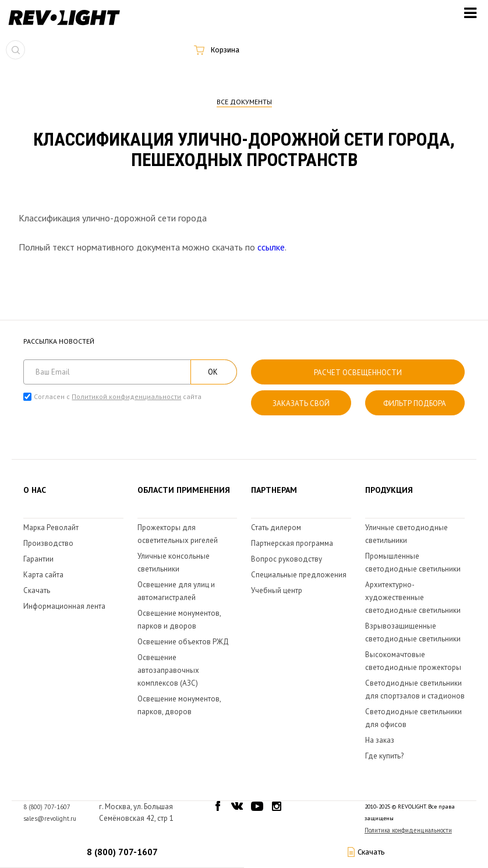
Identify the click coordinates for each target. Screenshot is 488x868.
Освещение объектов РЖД (183, 642)
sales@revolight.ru (50, 818)
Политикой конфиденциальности (126, 396)
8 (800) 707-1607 (122, 852)
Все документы (244, 102)
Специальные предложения (299, 575)
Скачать (37, 590)
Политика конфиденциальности (408, 830)
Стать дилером (276, 527)
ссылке (271, 247)
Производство (48, 543)
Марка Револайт (51, 527)
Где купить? (384, 756)
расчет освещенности (358, 373)
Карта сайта (43, 575)
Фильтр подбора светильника (415, 407)
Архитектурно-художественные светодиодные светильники (413, 597)
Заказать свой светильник (301, 407)
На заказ (380, 740)
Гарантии (38, 559)
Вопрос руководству (287, 559)
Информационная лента (64, 606)
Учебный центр (277, 590)
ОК (213, 372)
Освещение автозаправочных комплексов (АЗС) (168, 670)
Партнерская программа (292, 543)
